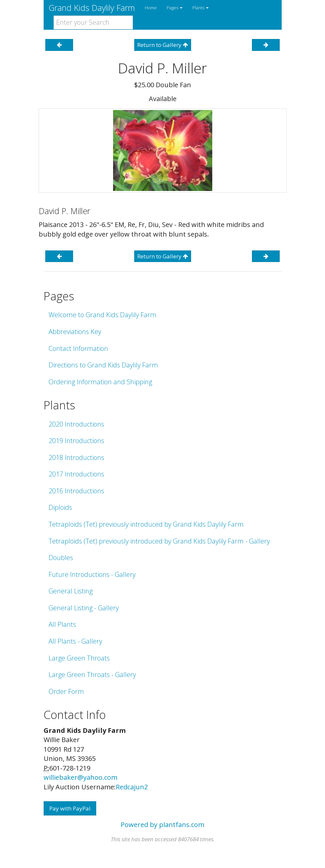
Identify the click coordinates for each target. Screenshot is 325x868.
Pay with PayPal (70, 808)
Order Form (66, 691)
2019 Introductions (76, 441)
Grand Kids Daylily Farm (92, 8)
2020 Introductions (76, 424)
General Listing (71, 591)
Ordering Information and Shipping (100, 382)
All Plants (62, 624)
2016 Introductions (76, 491)
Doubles (61, 558)
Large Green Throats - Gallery (92, 675)
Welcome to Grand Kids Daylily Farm (102, 315)
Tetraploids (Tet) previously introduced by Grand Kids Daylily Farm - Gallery (159, 541)
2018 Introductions (76, 457)
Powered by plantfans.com (162, 825)
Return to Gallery (163, 45)
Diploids (60, 507)
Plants (201, 8)
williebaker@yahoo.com (81, 777)
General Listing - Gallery (84, 608)
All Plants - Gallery (75, 641)
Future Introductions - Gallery (92, 574)
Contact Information (78, 348)
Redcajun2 (132, 787)
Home (151, 8)
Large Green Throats (79, 658)
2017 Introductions (76, 474)
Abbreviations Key (75, 332)
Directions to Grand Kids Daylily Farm (103, 365)
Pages (175, 8)
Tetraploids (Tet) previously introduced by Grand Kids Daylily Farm (146, 524)
